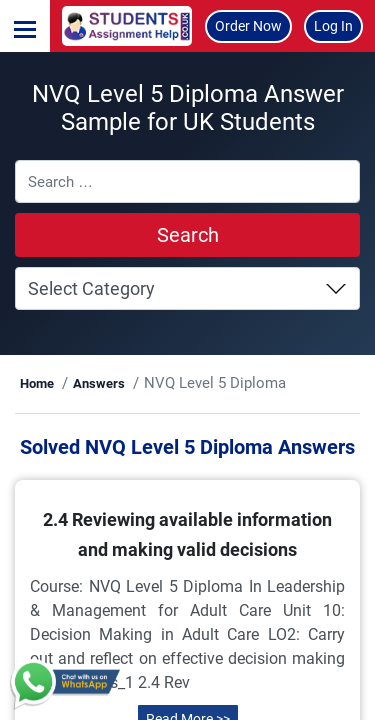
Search (188, 235)
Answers (99, 383)
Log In (333, 26)
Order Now (248, 26)
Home (37, 383)
